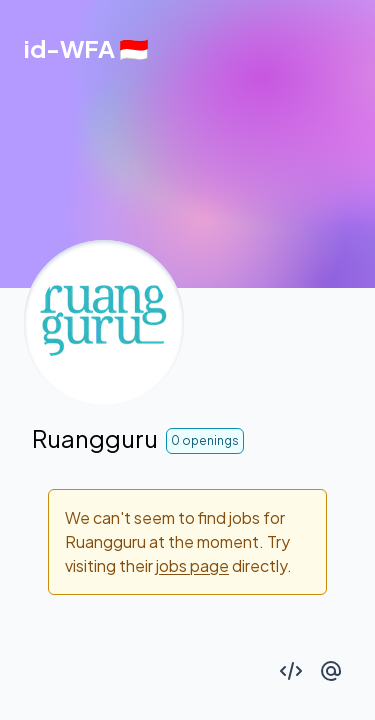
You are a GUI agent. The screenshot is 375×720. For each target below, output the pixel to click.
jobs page (192, 565)
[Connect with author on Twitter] (331, 671)
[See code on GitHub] (291, 671)
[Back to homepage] (86, 48)
